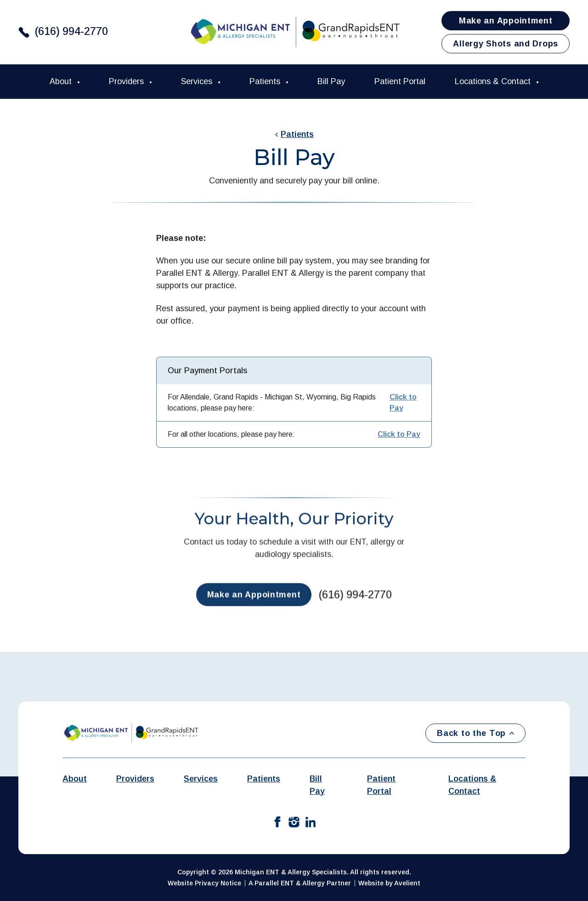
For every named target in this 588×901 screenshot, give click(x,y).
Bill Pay (331, 81)
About (62, 81)
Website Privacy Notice (204, 883)
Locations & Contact (494, 81)
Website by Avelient (389, 883)
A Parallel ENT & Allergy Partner (300, 883)
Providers (127, 81)
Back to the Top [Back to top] (475, 733)
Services (198, 81)
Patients (266, 81)
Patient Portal (400, 81)
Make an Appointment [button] (506, 21)
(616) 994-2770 (71, 31)
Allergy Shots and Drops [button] (506, 44)
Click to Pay (403, 402)
